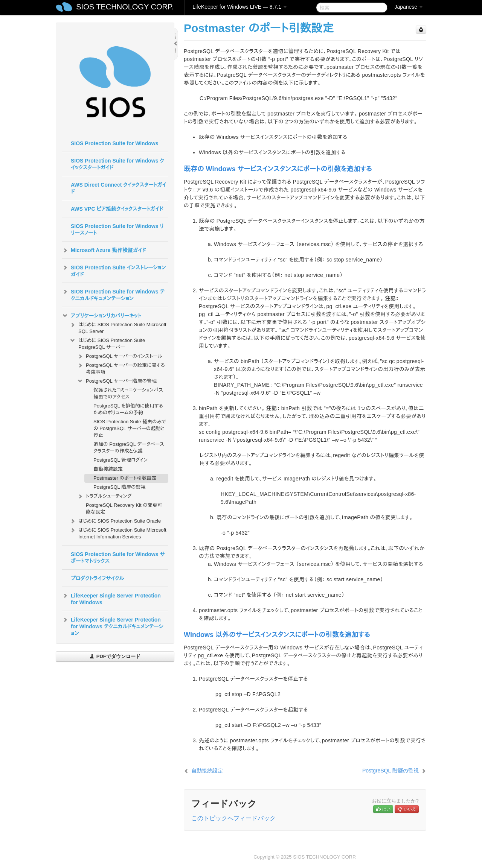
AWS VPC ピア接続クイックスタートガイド (117, 209)
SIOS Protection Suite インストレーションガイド (114, 270)
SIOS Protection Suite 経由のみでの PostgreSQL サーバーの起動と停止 (130, 428)
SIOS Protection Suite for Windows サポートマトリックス (118, 558)
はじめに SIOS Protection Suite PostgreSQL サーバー (107, 343)
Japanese (408, 7)
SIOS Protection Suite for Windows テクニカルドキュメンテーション (113, 294)
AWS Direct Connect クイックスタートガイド (118, 188)
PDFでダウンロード (115, 656)
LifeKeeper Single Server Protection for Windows (111, 598)
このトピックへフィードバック (233, 818)
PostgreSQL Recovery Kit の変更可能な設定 (124, 508)
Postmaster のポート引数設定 (125, 478)
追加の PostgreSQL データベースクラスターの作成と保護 (129, 448)
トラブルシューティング (104, 496)
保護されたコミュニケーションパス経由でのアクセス (128, 393)
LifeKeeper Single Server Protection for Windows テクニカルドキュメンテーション (113, 626)
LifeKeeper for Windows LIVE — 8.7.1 (239, 7)
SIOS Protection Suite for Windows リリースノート (117, 230)
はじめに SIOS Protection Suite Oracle (115, 521)
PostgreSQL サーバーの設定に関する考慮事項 (121, 368)
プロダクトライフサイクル (98, 578)
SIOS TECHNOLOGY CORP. (125, 7)
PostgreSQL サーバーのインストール (120, 356)
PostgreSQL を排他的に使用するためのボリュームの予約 (128, 409)
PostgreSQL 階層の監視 (120, 487)
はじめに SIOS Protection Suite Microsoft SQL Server (118, 327)
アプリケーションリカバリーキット (101, 316)
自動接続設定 (108, 469)
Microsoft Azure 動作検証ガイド (104, 250)
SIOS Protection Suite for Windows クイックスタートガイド (117, 164)
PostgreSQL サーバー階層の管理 (117, 381)
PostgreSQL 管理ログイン (120, 460)
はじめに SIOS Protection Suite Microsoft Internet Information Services (118, 533)
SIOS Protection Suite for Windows (114, 143)
